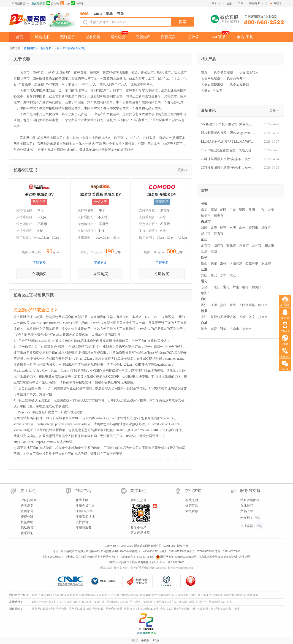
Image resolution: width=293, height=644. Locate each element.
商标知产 (143, 37)
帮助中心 (83, 491)
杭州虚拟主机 (132, 609)
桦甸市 (266, 228)
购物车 (278, 3)
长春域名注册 (223, 72)
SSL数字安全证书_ (74, 48)
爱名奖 (130, 595)
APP (65, 3)
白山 (204, 299)
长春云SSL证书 (212, 90)
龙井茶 (58, 602)
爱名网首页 (30, 48)
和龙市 (269, 246)
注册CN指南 (84, 511)
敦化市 (231, 246)
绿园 (242, 210)
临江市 (263, 305)
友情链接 (15, 602)
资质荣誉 (27, 511)
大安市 (247, 329)
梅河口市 (258, 287)
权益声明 (27, 522)
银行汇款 (192, 506)
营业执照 (244, 557)
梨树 (223, 263)
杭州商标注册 (114, 609)
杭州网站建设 (40, 609)
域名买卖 (93, 37)
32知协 (124, 602)
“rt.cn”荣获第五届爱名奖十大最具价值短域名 (229, 150)
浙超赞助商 (38, 4)
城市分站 (15, 609)
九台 (261, 210)
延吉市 (206, 246)
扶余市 (263, 317)
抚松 (223, 305)
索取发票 (192, 511)
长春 (57, 48)
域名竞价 (73, 595)
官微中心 (201, 602)
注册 (229, 3)
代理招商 (161, 602)
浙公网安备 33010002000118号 (176, 557)
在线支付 (192, 500)
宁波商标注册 (187, 609)
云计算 (193, 37)
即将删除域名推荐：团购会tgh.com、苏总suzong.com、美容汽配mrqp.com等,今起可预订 (229, 133)
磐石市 (219, 234)
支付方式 (193, 491)
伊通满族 (236, 263)
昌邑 (204, 228)
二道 (233, 210)
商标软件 (148, 602)
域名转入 (49, 595)
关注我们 (138, 491)
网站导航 (255, 3)
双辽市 (266, 263)
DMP (77, 602)
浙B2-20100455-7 (53, 557)
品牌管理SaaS (217, 602)
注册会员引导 (85, 506)
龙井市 (257, 246)
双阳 (252, 210)
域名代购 (119, 595)
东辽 (233, 275)
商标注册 (229, 595)
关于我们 (28, 491)
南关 (204, 210)
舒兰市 (206, 234)
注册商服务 (84, 528)
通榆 (223, 329)
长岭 (242, 317)
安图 (214, 251)
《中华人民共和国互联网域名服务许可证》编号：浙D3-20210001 (147, 562)
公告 (241, 3)
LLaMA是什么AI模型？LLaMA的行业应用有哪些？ (229, 142)
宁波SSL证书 (223, 609)
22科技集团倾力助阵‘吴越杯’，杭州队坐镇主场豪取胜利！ (229, 168)
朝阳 (223, 210)
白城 (204, 323)
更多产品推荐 (140, 533)
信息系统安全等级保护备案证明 (218, 557)
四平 (204, 257)
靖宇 (233, 305)
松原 (204, 311)
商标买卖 (168, 37)
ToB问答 (87, 602)
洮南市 (234, 329)
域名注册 (42, 37)
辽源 (204, 269)
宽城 (214, 210)
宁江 (204, 317)
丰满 (233, 228)
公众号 (53, 3)
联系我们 (27, 533)
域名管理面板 (250, 500)
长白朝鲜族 (247, 305)
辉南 (236, 287)
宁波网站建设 (59, 609)
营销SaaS (112, 602)
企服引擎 (195, 595)
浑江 (204, 305)
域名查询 (140, 595)
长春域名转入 (249, 72)
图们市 (219, 246)
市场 (240, 37)
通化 (204, 281)
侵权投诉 (82, 522)
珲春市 (244, 246)
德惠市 (219, 216)
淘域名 (84, 14)
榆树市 (206, 216)
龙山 (204, 275)
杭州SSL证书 (150, 609)
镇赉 (214, 329)
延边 (204, 240)
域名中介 (108, 595)
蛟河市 (253, 228)
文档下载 (247, 511)
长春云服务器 (239, 84)
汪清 (204, 251)
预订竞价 (68, 37)
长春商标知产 (236, 78)
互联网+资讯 (186, 602)
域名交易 (96, 595)
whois (98, 14)
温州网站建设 (77, 609)
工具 (250, 37)
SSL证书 (219, 37)
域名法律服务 (166, 595)
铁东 (214, 263)
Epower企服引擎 (42, 602)
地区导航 (46, 48)
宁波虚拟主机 (205, 609)
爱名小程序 (138, 527)
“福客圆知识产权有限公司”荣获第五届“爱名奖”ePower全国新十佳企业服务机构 (229, 124)
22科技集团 (19, 3)
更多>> (183, 170)
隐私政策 (27, 528)
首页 (19, 37)
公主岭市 (252, 263)
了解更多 (39, 263)
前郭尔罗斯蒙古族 (223, 317)
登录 (214, 3)
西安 (214, 275)
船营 (223, 228)
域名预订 (61, 595)
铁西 (204, 263)
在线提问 (247, 506)
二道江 (215, 287)
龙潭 (214, 228)
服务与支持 (250, 491)
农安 (271, 210)
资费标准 (27, 517)
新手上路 (82, 500)
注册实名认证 (85, 517)
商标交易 (241, 595)
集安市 (206, 293)
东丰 (223, 275)
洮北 (204, 329)
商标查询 (252, 595)
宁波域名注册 (168, 609)
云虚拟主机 (182, 595)
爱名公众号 (138, 500)
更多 (229, 602)
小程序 (77, 3)
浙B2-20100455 (145, 557)
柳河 (245, 287)
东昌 (204, 287)
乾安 (252, 317)
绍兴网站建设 (95, 609)
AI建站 (68, 602)
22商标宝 (217, 595)
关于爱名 (27, 506)
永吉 (242, 228)
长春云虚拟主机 (212, 84)
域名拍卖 (84, 595)
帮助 (120, 14)
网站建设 (118, 37)
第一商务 (135, 602)
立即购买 (39, 274)
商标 (109, 14)
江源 (214, 305)
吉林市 (206, 222)
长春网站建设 (211, 78)
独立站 (173, 602)
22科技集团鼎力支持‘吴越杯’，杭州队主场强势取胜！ (229, 159)
